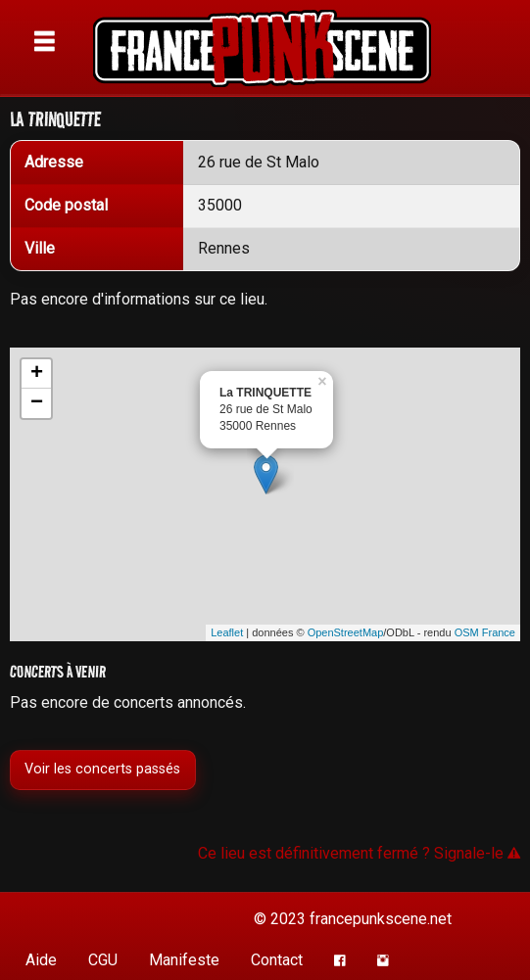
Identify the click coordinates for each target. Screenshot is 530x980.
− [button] (37, 403)
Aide (41, 960)
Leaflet (227, 632)
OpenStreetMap (346, 632)
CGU (103, 960)
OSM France (485, 632)
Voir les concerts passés (102, 769)
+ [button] (37, 374)
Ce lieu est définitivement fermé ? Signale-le (359, 853)
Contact (277, 960)
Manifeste (184, 960)
